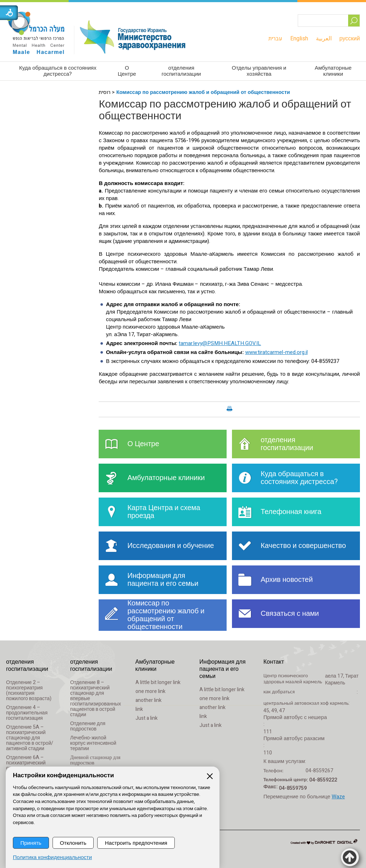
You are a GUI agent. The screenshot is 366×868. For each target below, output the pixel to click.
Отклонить (73, 843)
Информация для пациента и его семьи (222, 669)
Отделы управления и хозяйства (259, 71)
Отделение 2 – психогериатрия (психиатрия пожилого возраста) (29, 690)
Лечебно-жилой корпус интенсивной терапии (93, 743)
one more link (150, 691)
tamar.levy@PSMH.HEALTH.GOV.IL (220, 343)
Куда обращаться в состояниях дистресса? (58, 71)
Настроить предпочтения (136, 843)
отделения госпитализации (181, 71)
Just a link (147, 718)
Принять (31, 843)
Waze (338, 797)
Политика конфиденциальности (52, 857)
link (139, 709)
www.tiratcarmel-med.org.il (276, 352)
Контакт (274, 662)
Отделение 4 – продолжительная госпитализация (27, 713)
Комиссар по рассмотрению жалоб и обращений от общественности (203, 92)
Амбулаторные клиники (333, 71)
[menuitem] (275, 39)
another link (149, 700)
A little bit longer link (158, 682)
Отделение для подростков (88, 726)
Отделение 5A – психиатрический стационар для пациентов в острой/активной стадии (30, 738)
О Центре (127, 71)
